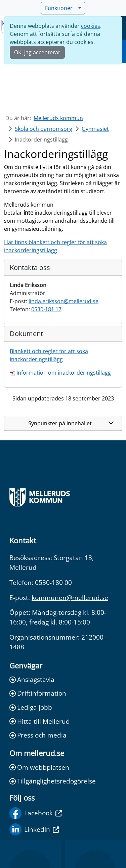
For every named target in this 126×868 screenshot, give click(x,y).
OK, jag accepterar (37, 52)
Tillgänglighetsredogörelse (53, 781)
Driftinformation (38, 693)
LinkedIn (34, 829)
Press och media (38, 735)
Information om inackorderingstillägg (64, 373)
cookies (91, 26)
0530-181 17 (46, 309)
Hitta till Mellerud (40, 721)
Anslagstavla (32, 679)
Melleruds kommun (58, 118)
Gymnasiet (95, 129)
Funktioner (61, 8)
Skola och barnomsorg (44, 129)
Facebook (36, 813)
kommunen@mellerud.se (70, 598)
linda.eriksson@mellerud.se (64, 301)
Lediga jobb (31, 707)
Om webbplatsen (39, 767)
